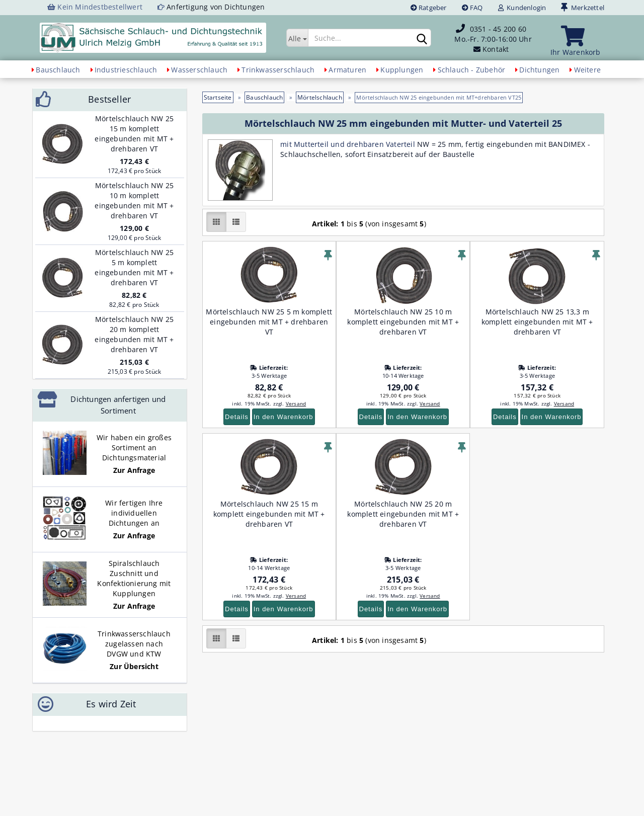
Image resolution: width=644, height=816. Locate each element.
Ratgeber (429, 8)
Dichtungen (539, 70)
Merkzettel (583, 8)
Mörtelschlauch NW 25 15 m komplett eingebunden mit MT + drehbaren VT (269, 514)
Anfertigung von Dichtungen (216, 7)
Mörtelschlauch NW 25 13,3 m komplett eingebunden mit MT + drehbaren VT (537, 322)
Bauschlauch (58, 70)
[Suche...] (297, 38)
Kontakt (496, 49)
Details (237, 417)
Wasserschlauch (199, 70)
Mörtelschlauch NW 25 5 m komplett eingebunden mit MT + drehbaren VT (269, 322)
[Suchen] (422, 38)
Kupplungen (402, 70)
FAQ (472, 8)
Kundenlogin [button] (522, 8)
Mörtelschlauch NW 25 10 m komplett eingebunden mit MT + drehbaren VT (403, 322)
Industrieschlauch (126, 70)
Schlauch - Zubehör (472, 70)
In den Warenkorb (284, 417)
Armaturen (347, 70)
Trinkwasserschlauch (278, 70)
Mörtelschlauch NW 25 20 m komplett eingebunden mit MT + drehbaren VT (403, 514)
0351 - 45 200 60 (498, 29)
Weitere (587, 70)
